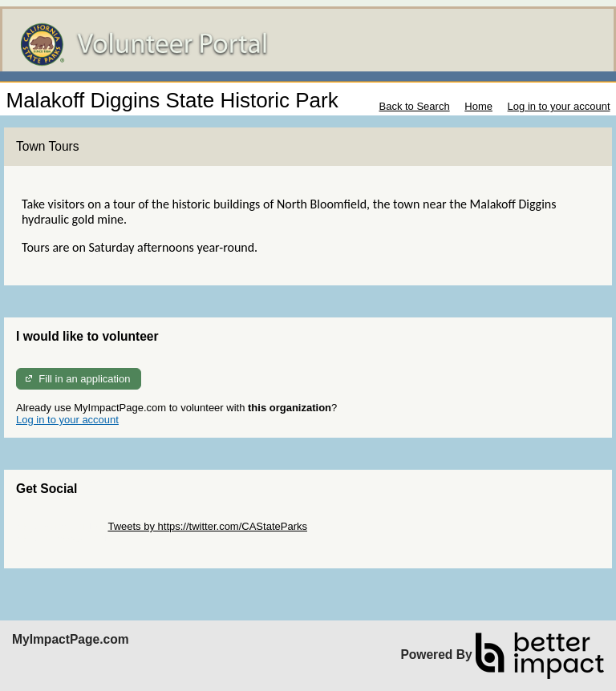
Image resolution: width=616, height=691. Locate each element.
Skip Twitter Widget (61, 526)
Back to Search (414, 106)
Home (478, 106)
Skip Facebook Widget (68, 538)
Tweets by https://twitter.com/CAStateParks (207, 526)
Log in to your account (559, 106)
